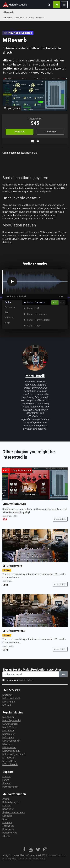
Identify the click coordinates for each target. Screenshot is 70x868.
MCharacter (8, 734)
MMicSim (7, 744)
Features (19, 18)
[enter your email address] (31, 674)
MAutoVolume (10, 727)
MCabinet (7, 695)
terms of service (57, 855)
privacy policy (26, 680)
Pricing (30, 18)
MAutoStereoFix (11, 724)
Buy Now (20, 132)
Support (40, 18)
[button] (49, 5)
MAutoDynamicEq (12, 720)
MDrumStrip (9, 702)
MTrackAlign (9, 758)
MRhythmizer (9, 748)
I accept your (19, 680)
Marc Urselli (35, 376)
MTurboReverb (12, 566)
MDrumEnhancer (11, 741)
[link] (24, 850)
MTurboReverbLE (14, 631)
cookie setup (39, 859)
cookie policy (24, 859)
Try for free (51, 132)
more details (60, 519)
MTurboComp (9, 761)
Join (63, 674)
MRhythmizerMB (11, 751)
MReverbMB (31, 153)
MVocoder (8, 705)
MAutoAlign (8, 717)
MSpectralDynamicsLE (14, 754)
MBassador (8, 731)
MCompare (8, 737)
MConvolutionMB (14, 504)
